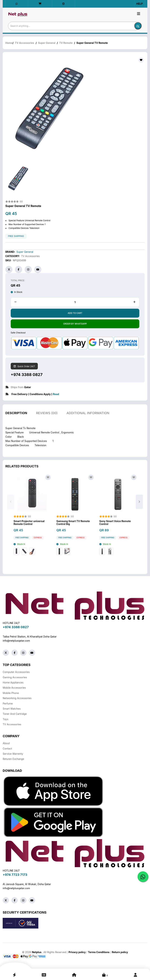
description (16, 417)
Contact (7, 749)
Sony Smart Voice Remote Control (115, 527)
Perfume (8, 703)
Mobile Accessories (14, 688)
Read (56, 394)
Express (38, 542)
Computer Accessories (16, 672)
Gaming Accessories (15, 677)
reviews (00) (47, 417)
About (6, 743)
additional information (88, 417)
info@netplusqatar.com (16, 641)
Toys (5, 719)
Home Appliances (13, 682)
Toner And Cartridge (15, 714)
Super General (47, 43)
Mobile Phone (11, 693)
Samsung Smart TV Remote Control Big (73, 527)
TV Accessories (25, 43)
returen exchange (13, 759)
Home (9, 43)
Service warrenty (13, 754)
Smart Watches (12, 709)
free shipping (16, 236)
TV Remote (66, 43)
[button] (139, 506)
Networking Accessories (17, 698)
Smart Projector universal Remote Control (29, 527)
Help (139, 4)
